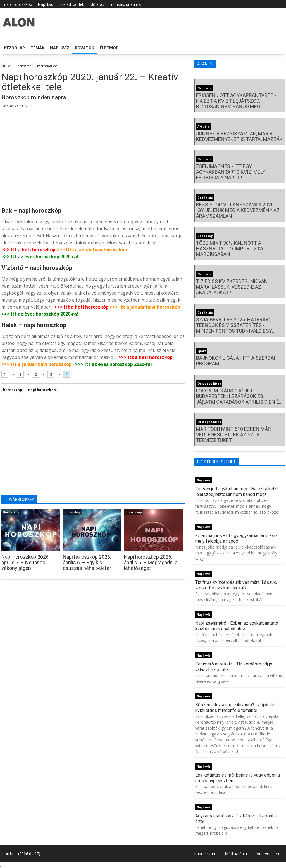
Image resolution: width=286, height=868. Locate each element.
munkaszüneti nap (126, 4)
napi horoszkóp (18, 4)
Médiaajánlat (237, 854)
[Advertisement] (93, 159)
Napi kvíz (46, 4)
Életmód (109, 48)
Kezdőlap (15, 48)
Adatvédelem (269, 854)
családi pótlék (72, 4)
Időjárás (97, 4)
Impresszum (205, 854)
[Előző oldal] (5, 374)
